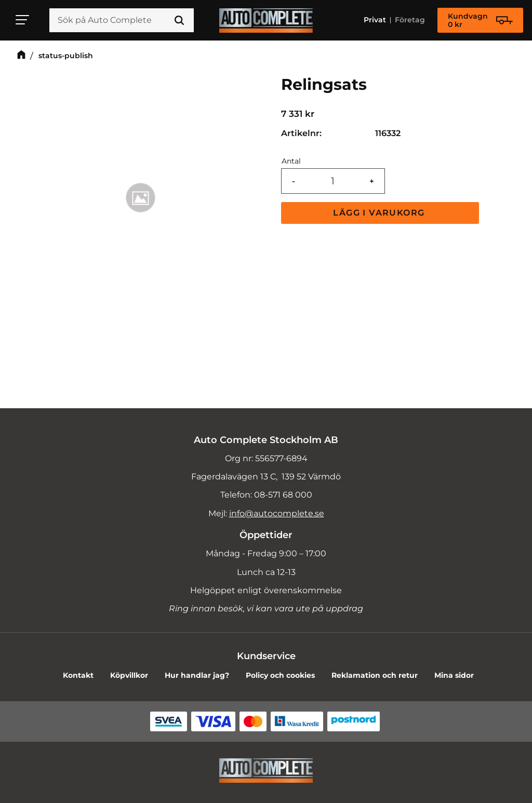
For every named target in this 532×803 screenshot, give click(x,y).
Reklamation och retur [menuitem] (375, 675)
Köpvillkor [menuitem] (129, 675)
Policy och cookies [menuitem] (280, 675)
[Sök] (179, 20)
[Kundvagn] (480, 20)
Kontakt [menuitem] (78, 675)
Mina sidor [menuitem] (454, 675)
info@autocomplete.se (277, 513)
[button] (23, 20)
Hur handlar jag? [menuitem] (197, 675)
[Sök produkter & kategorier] (122, 20)
